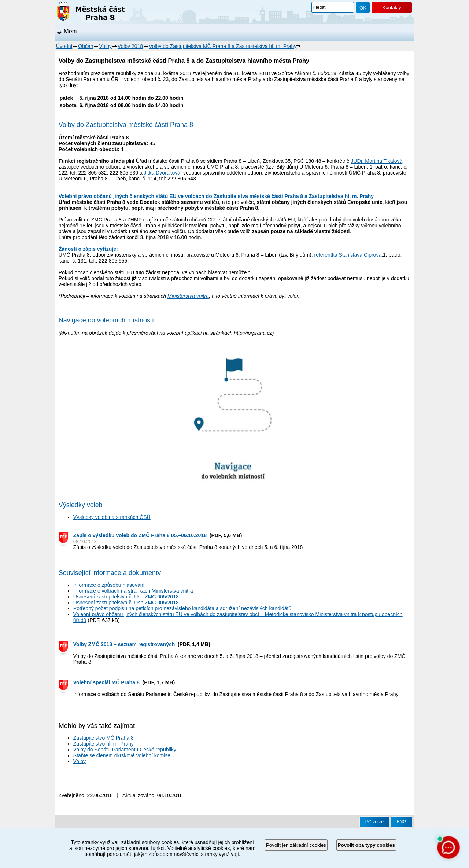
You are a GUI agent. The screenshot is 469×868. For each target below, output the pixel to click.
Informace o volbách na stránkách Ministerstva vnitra (133, 591)
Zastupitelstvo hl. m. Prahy (104, 744)
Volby (106, 46)
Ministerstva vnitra (188, 296)
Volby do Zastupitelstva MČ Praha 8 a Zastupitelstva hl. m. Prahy (223, 46)
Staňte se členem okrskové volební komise (122, 755)
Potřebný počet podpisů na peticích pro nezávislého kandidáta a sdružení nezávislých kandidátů (182, 608)
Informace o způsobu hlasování (109, 585)
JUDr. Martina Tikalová (376, 161)
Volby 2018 (130, 46)
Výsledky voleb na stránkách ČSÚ (112, 517)
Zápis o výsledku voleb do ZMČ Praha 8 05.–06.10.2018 (140, 535)
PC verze (374, 822)
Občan (86, 46)
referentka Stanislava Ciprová (348, 255)
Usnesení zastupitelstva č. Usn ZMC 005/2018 (126, 597)
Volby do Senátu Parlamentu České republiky (125, 750)
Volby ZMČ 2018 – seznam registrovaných (124, 644)
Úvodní (64, 46)
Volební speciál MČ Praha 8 (106, 682)
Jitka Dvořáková (162, 173)
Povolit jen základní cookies (296, 845)
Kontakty (392, 8)
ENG (401, 822)
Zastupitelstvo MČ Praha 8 (104, 738)
